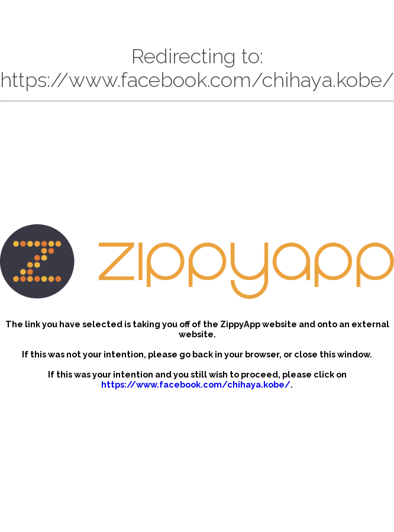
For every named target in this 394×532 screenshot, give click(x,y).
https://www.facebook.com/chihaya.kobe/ (196, 384)
